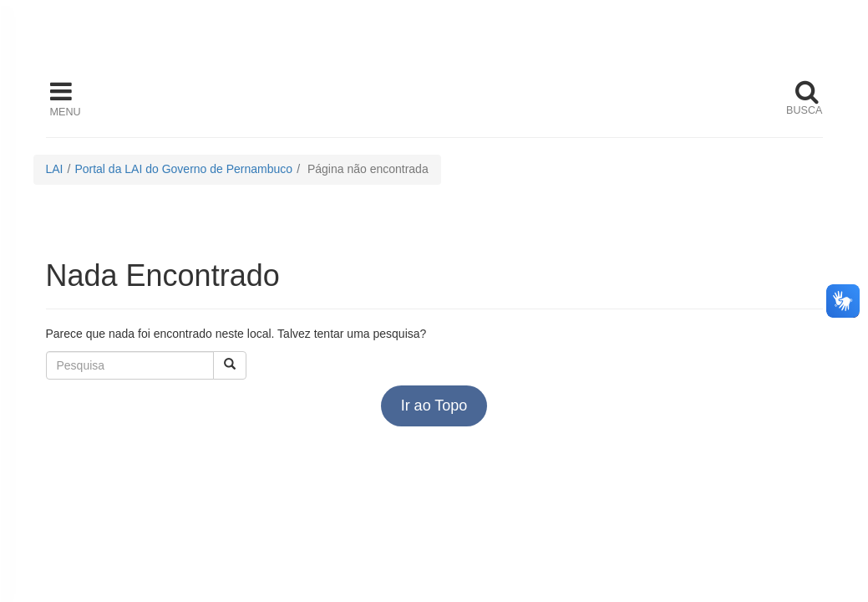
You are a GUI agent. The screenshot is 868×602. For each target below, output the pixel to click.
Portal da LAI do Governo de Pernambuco (183, 169)
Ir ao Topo (434, 406)
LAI (55, 169)
